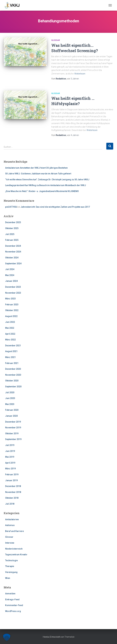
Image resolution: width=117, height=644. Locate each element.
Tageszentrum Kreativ (16, 555)
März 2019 (10, 469)
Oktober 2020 (12, 381)
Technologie (11, 560)
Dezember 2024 (13, 246)
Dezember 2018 (13, 486)
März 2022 (10, 340)
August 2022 (11, 316)
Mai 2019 (10, 457)
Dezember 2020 (13, 369)
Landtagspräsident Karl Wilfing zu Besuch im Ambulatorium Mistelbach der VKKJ (46, 185)
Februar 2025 (12, 240)
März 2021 (10, 357)
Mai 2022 (10, 328)
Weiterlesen (80, 74)
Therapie (10, 566)
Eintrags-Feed (12, 599)
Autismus (10, 525)
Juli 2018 (10, 504)
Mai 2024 (10, 275)
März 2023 (10, 299)
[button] (7, 637)
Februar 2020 (12, 410)
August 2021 (11, 351)
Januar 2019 (11, 480)
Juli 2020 (10, 392)
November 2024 (13, 252)
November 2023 (13, 293)
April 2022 (10, 334)
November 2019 (13, 428)
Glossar (56, 40)
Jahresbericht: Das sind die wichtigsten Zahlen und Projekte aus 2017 (55, 207)
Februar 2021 (12, 363)
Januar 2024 (11, 281)
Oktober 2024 (12, 258)
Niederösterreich (14, 549)
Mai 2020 (10, 404)
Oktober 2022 (12, 310)
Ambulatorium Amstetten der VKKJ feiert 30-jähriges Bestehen (36, 168)
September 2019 (13, 439)
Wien (8, 578)
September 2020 (13, 387)
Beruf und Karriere (14, 531)
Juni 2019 (10, 451)
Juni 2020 (10, 398)
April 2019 (10, 463)
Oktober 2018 (12, 498)
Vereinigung (11, 572)
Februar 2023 (12, 305)
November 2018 (13, 492)
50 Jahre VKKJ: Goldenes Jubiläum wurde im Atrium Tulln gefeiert (38, 174)
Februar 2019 (12, 474)
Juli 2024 (10, 269)
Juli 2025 (10, 234)
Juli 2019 (10, 445)
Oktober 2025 (12, 228)
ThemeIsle (69, 637)
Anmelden (10, 594)
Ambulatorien (12, 519)
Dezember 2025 (13, 222)
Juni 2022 (10, 322)
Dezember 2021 (13, 346)
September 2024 (13, 264)
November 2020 (13, 375)
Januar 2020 (11, 416)
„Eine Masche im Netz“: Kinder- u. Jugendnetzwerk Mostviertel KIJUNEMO (42, 191)
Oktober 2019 (12, 433)
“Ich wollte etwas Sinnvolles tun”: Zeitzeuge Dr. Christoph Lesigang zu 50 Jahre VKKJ (47, 180)
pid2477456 (11, 207)
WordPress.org (13, 611)
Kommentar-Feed (14, 605)
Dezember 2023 (13, 287)
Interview (10, 543)
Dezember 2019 (13, 422)
